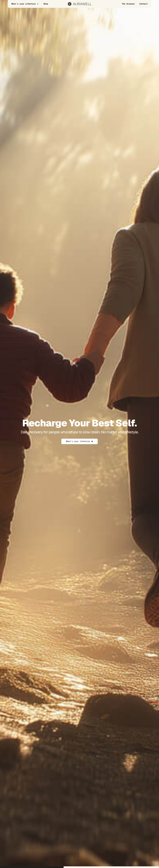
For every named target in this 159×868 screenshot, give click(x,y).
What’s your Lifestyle (25, 4)
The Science (128, 4)
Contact (143, 4)
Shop (46, 4)
